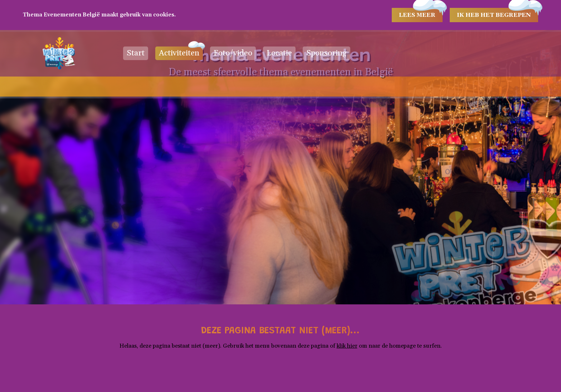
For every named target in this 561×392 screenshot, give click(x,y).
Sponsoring (326, 53)
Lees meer (417, 15)
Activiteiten (179, 53)
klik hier (347, 346)
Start (136, 53)
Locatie (279, 53)
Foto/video (233, 53)
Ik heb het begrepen (494, 15)
